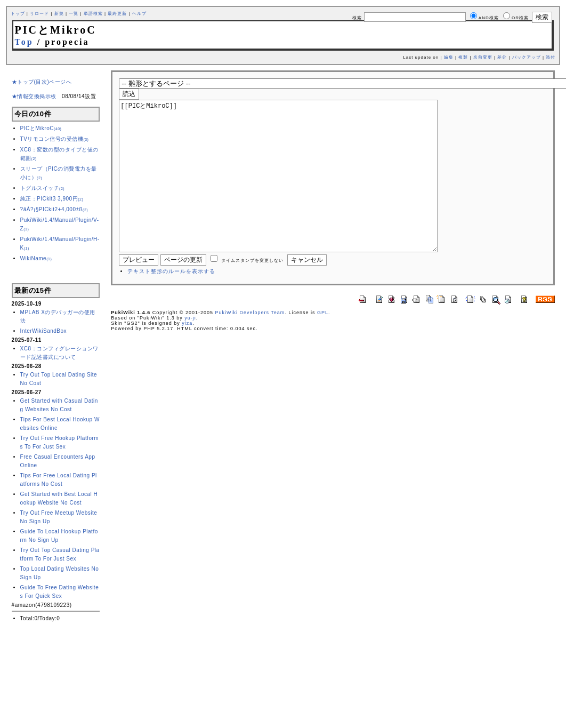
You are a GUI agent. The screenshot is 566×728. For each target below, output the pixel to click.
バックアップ (527, 57)
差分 (502, 57)
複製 (463, 57)
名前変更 (483, 57)
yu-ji (190, 350)
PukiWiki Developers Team (250, 345)
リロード (39, 14)
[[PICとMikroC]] (295, 192)
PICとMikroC (41, 128)
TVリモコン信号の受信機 (55, 139)
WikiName (36, 258)
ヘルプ (139, 14)
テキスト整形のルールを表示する (171, 303)
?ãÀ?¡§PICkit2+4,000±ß (54, 209)
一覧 (74, 14)
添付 (551, 57)
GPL (323, 345)
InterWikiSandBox (43, 331)
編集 (449, 57)
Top (24, 42)
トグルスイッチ (43, 188)
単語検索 (93, 14)
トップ (18, 14)
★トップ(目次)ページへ (42, 82)
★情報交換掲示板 (34, 96)
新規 (59, 14)
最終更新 (117, 14)
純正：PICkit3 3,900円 (52, 199)
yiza (187, 355)
